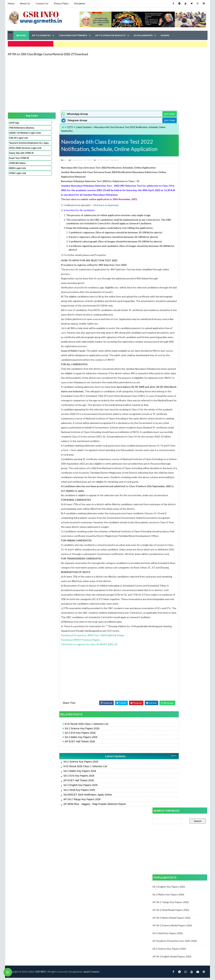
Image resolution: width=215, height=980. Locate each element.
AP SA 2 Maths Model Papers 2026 (172, 220)
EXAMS (165, 35)
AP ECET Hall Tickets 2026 (61, 777)
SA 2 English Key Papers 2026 (61, 821)
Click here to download (86, 205)
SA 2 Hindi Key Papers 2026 (60, 826)
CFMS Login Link (17, 182)
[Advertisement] (85, 82)
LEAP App (14, 122)
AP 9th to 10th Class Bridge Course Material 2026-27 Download (48, 53)
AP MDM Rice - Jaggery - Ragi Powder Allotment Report (75, 840)
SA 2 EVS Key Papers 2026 (61, 769)
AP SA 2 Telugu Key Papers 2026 (63, 835)
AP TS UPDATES (42, 35)
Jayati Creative (91, 856)
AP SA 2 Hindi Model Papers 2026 (171, 212)
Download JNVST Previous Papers (61, 676)
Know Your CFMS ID (19, 167)
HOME (21, 35)
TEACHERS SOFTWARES (73, 35)
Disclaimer (80, 3)
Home (11, 3)
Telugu (101, 671)
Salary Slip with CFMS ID (21, 162)
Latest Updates (64, 126)
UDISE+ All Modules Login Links (19, 136)
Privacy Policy (61, 3)
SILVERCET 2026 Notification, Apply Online (68, 830)
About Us (25, 3)
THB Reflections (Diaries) (17, 128)
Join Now (140, 113)
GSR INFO (40, 856)
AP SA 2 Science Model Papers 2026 (172, 228)
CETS (51, 126)
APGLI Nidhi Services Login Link (20, 155)
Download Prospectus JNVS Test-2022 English (68, 671)
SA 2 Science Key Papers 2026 (63, 764)
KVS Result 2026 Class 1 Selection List (67, 760)
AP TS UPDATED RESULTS (111, 35)
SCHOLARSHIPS (143, 35)
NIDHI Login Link (17, 177)
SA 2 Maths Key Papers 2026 (62, 773)
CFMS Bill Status (17, 172)
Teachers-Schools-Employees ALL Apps (19, 148)
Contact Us (42, 3)
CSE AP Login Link (18, 142)
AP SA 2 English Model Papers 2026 (172, 259)
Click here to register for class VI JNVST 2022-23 (70, 680)
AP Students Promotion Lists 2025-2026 (175, 243)
